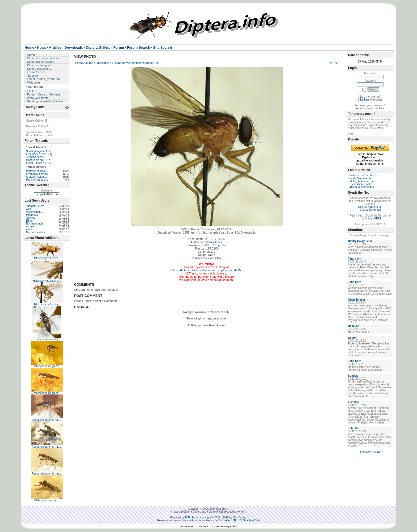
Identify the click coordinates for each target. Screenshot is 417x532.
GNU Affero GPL (228, 520)
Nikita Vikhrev (213, 242)
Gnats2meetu (356, 300)
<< (331, 63)
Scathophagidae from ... (40, 151)
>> (336, 63)
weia (29, 209)
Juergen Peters (35, 206)
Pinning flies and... (37, 180)
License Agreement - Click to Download (370, 208)
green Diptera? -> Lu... (39, 163)
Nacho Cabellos (36, 232)
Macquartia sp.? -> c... (39, 160)
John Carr (354, 282)
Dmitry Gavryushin (360, 241)
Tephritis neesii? (36, 157)
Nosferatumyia (35, 224)
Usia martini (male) (47, 339)
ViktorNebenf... (35, 212)
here (382, 108)
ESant (30, 221)
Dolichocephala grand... (47, 366)
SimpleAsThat (251, 520)
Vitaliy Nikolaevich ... (362, 178)
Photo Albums (84, 63)
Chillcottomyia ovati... (47, 500)
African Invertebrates (362, 187)
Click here (364, 100)
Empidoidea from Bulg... (40, 154)
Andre (352, 338)
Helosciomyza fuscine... (47, 258)
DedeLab (354, 326)
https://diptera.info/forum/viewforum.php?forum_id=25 (206, 270)
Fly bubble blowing (37, 174)
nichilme (354, 402)
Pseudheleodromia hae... (47, 420)
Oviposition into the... (362, 184)
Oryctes (31, 218)
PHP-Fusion (192, 518)
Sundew (353, 376)
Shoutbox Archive (370, 452)
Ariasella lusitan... (36, 177)
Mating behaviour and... (363, 181)
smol (29, 229)
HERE (378, 219)
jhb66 (50, 135)
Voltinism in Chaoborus (363, 175)
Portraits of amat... (37, 171)
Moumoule (32, 215)
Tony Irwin (355, 259)
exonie (30, 226)
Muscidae (103, 63)
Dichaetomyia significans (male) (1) (135, 63)
